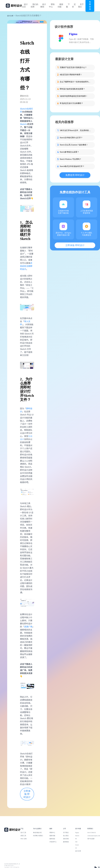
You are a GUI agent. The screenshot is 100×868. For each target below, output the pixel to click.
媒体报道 (66, 842)
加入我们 (66, 836)
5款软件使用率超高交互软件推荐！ (74, 96)
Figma (73, 34)
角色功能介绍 (37, 833)
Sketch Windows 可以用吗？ (71, 159)
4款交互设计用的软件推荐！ (71, 75)
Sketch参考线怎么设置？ (69, 152)
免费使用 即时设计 (75, 175)
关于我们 (81, 6)
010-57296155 (92, 833)
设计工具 (23, 833)
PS (76, 839)
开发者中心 (53, 842)
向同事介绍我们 (38, 836)
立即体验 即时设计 (27, 794)
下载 (68, 6)
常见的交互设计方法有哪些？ (71, 103)
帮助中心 (52, 6)
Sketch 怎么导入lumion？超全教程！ (74, 145)
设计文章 (10, 16)
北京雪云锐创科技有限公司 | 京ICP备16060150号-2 (12, 865)
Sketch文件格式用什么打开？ (71, 138)
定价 (74, 6)
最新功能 (60, 6)
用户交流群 (91, 839)
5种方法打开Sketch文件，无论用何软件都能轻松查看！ (76, 130)
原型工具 (23, 836)
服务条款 (52, 839)
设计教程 (43, 6)
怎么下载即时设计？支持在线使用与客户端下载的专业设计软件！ (76, 82)
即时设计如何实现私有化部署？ (72, 89)
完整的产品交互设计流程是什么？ (73, 67)
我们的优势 (34, 6)
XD (76, 842)
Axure (77, 845)
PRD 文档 (24, 839)
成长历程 (66, 839)
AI (76, 848)
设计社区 (25, 6)
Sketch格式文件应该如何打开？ (72, 166)
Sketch (23, 124)
